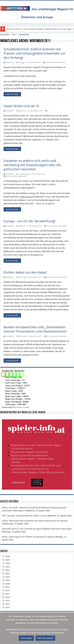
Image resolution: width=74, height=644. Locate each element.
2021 (6, 573)
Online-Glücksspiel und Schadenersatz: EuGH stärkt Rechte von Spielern (35, 521)
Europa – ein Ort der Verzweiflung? (30, 221)
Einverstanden (26, 638)
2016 (6, 591)
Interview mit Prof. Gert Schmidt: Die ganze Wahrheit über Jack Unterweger (37, 529)
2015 (6, 594)
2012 (6, 604)
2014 (6, 597)
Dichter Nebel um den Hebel (25, 272)
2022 (6, 570)
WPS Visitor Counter (21, 407)
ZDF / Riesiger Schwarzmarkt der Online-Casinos (25, 516)
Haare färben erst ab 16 (21, 106)
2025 (6, 560)
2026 (6, 556)
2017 (6, 587)
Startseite (5, 34)
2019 (6, 580)
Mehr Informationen (45, 638)
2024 (6, 563)
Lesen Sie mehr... (12, 94)
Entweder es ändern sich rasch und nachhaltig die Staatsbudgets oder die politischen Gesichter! (32, 165)
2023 (6, 567)
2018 (6, 584)
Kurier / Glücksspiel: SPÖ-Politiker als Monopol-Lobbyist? (28, 537)
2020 (6, 577)
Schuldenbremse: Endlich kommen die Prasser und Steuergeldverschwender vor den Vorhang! (34, 53)
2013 (6, 601)
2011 (14, 34)
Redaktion (10, 62)
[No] (70, 628)
